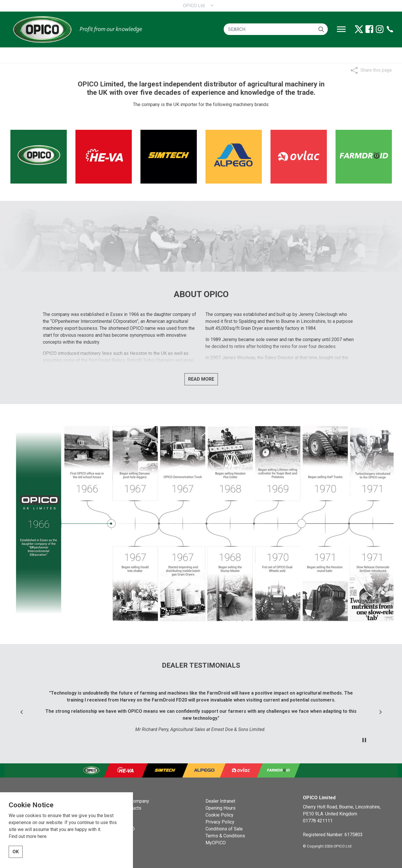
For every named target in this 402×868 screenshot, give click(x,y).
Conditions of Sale (224, 829)
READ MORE (201, 379)
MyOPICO (216, 843)
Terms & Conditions (225, 836)
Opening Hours (221, 808)
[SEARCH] (276, 29)
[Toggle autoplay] (364, 740)
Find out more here (28, 838)
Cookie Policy (219, 815)
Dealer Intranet (220, 801)
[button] (321, 29)
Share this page (376, 70)
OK (16, 854)
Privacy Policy (220, 822)
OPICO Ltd (194, 6)
